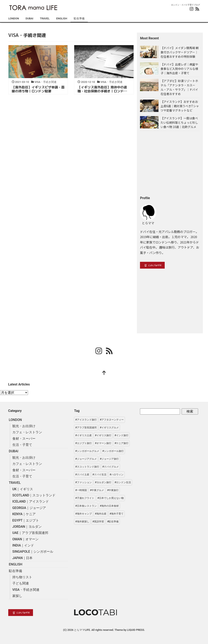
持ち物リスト (22, 577)
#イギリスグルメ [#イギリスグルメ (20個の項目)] (109, 428)
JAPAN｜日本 (22, 558)
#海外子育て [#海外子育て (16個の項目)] (117, 514)
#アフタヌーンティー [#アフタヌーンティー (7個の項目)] (112, 420)
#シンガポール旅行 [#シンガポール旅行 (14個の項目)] (113, 451)
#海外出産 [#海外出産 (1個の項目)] (101, 514)
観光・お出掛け (24, 426)
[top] (104, 373)
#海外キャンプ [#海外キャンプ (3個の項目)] (83, 514)
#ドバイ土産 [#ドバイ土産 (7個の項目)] (82, 475)
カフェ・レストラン (27, 432)
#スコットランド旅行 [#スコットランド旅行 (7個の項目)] (87, 467)
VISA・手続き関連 (26, 590)
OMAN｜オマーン (25, 539)
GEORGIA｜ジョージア (29, 508)
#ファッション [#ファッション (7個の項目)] (83, 482)
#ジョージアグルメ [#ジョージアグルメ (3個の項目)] (86, 459)
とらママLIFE (82, 630)
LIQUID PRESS (136, 630)
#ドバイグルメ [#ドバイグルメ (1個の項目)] (111, 467)
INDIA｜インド (23, 545)
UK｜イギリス (23, 489)
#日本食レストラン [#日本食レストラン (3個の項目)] (86, 506)
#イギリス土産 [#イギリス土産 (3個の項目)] (83, 435)
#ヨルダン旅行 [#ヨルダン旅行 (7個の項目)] (103, 482)
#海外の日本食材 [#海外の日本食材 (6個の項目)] (109, 506)
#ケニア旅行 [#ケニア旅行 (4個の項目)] (122, 443)
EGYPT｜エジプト (26, 520)
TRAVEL (45, 18)
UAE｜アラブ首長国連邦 (30, 533)
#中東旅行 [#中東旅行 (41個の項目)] (113, 490)
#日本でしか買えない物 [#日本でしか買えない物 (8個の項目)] (111, 498)
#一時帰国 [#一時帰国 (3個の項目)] (81, 490)
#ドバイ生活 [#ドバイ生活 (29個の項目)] (99, 475)
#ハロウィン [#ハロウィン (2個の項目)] (117, 475)
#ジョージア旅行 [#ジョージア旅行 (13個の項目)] (109, 459)
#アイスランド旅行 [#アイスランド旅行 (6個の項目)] (86, 420)
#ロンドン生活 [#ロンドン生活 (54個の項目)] (123, 482)
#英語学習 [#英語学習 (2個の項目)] (98, 522)
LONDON (14, 18)
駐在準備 (79, 18)
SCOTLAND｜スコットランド (34, 495)
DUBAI (29, 18)
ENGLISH (62, 18)
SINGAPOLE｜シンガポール (33, 552)
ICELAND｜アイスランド (31, 501)
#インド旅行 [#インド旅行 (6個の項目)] (122, 435)
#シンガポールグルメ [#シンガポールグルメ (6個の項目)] (87, 451)
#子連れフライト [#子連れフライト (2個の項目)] (85, 498)
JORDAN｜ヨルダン (27, 527)
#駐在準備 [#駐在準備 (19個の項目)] (113, 522)
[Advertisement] (170, 163)
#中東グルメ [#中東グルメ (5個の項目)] (97, 490)
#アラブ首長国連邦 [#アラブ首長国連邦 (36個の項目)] (86, 428)
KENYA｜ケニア (24, 514)
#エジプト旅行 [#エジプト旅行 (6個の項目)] (83, 443)
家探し (17, 596)
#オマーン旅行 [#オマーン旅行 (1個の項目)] (103, 443)
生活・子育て (22, 445)
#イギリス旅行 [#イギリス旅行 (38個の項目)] (103, 435)
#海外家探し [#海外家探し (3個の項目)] (82, 522)
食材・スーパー (24, 439)
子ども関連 (21, 583)
